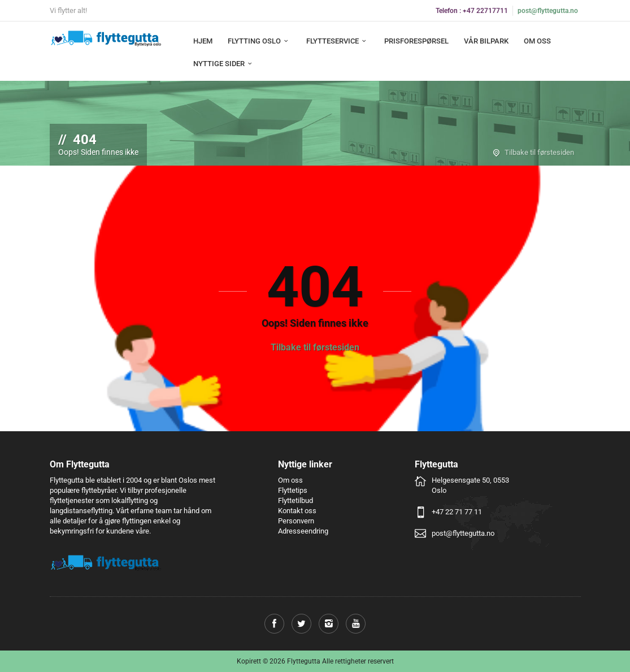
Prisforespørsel (416, 41)
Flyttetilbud (296, 500)
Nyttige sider (224, 64)
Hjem (203, 41)
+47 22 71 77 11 (457, 512)
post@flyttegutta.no (548, 11)
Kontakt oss (297, 511)
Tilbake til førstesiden (539, 152)
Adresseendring (303, 531)
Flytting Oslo (259, 41)
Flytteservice (338, 41)
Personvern (296, 521)
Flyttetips (293, 490)
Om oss (537, 41)
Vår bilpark (486, 41)
